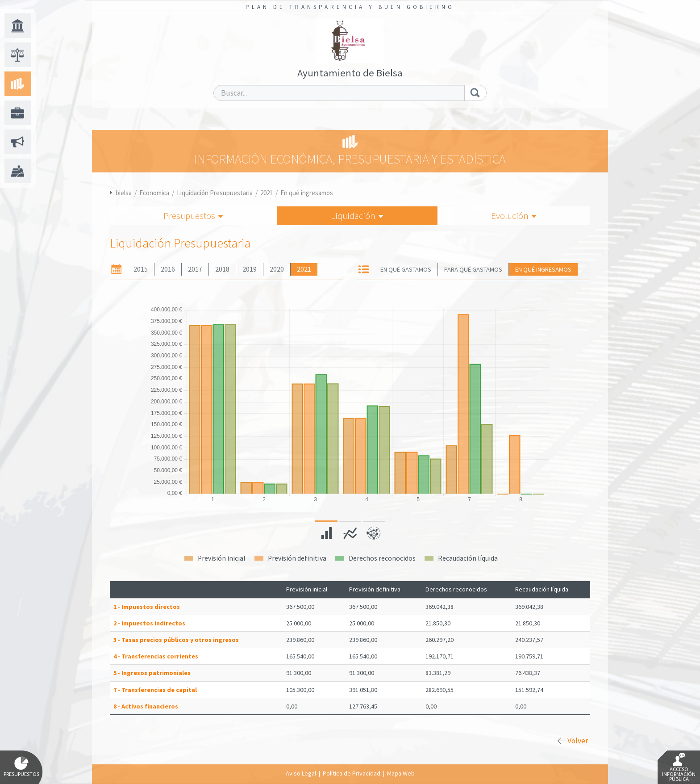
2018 (222, 269)
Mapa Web (401, 773)
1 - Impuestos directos (147, 607)
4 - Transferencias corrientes (156, 656)
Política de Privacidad (352, 773)
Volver (578, 741)
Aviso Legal (301, 773)
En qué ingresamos (307, 193)
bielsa (124, 193)
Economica (154, 193)
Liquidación (357, 216)
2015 (141, 269)
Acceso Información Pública (679, 767)
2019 (250, 269)
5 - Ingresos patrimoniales (152, 673)
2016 (168, 269)
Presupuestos (193, 216)
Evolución (514, 216)
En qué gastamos (406, 269)
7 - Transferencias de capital (155, 690)
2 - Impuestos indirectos (149, 623)
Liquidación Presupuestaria (215, 193)
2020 (277, 269)
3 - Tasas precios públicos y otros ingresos (176, 640)
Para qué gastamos (473, 269)
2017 (195, 269)
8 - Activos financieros (146, 706)
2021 (267, 193)
